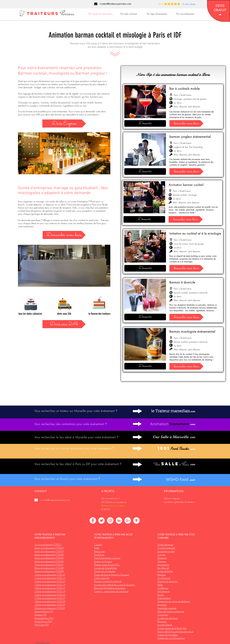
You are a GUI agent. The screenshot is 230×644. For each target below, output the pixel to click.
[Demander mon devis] (64, 235)
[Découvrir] (145, 123)
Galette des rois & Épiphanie (171, 638)
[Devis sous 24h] (64, 324)
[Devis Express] (64, 124)
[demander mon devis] (186, 123)
